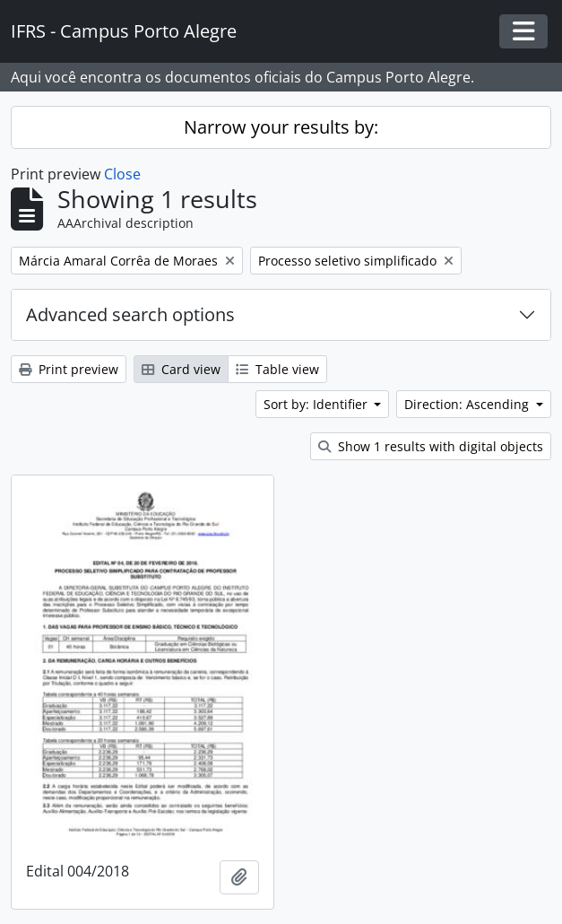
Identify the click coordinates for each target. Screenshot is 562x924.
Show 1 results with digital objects (431, 446)
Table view (277, 369)
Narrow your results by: (281, 127)
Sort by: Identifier (317, 404)
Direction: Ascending (468, 404)
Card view (181, 369)
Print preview (69, 369)
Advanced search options (130, 314)
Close (122, 174)
